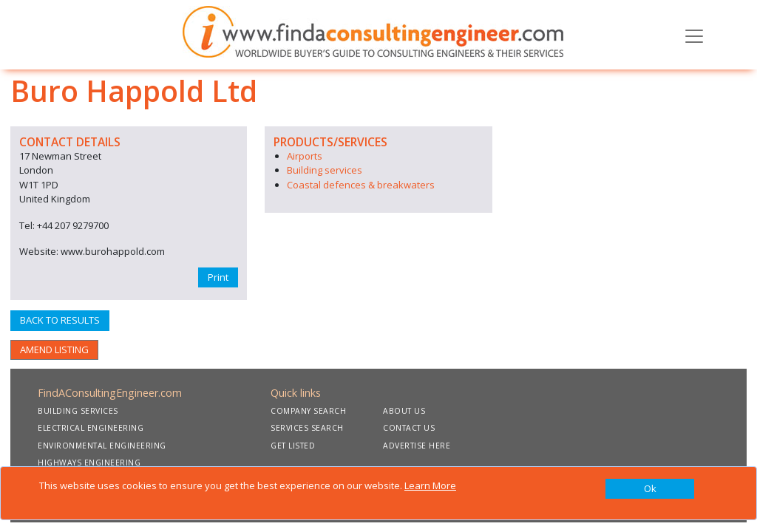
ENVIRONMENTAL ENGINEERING (102, 446)
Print (218, 277)
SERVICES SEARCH (307, 428)
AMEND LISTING (54, 349)
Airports (305, 156)
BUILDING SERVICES (78, 411)
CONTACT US (409, 428)
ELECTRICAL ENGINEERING (91, 428)
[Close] (650, 489)
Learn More (430, 485)
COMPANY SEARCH (308, 411)
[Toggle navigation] (694, 35)
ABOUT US (404, 411)
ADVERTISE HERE (417, 446)
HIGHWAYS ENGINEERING (89, 463)
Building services (325, 170)
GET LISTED (293, 446)
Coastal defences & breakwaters (361, 185)
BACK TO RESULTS (60, 320)
